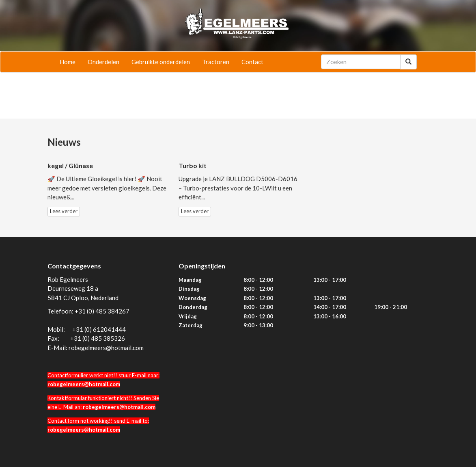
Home (68, 62)
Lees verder (64, 211)
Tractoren (216, 62)
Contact (252, 62)
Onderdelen (103, 62)
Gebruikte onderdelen (161, 62)
